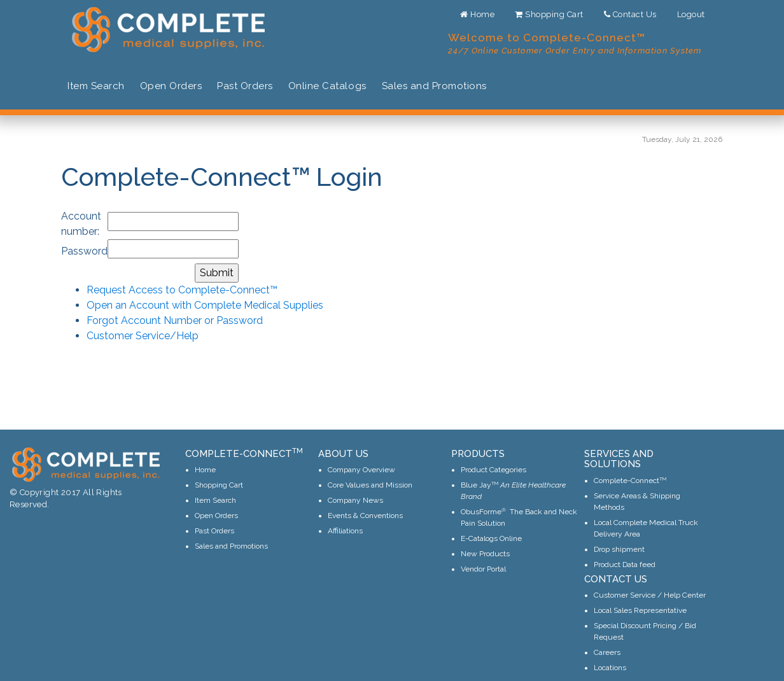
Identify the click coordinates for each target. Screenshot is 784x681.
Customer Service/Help (143, 336)
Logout (691, 14)
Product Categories (493, 470)
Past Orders (245, 86)
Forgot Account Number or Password (175, 320)
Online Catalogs (327, 86)
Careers (607, 652)
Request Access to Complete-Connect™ (182, 290)
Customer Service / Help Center (650, 595)
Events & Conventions (365, 516)
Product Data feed (625, 565)
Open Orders (171, 86)
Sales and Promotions (434, 86)
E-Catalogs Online (491, 538)
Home (477, 14)
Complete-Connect (630, 481)
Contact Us (630, 14)
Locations (610, 668)
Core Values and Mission (370, 485)
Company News (355, 500)
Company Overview (361, 470)
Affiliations (345, 531)
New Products (485, 554)
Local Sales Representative (640, 610)
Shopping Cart (549, 14)
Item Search (96, 86)
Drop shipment (619, 549)
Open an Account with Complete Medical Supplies (205, 305)
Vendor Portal (483, 569)
